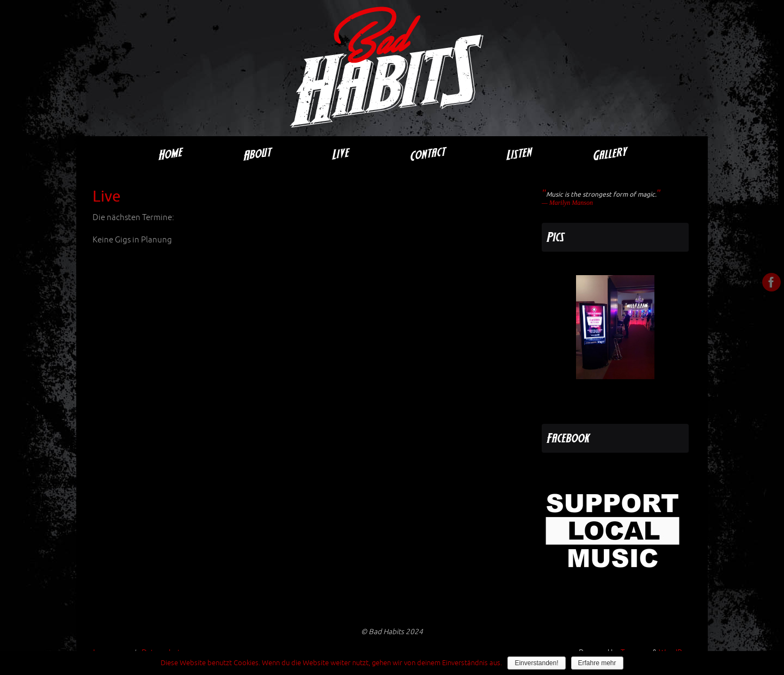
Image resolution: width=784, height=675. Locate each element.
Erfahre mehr (597, 663)
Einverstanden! (536, 663)
